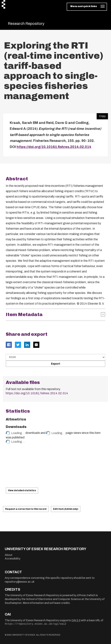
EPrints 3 (82, 595)
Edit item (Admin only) (66, 509)
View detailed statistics (22, 490)
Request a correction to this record (26, 509)
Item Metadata (24, 315)
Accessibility (13, 559)
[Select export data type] (55, 357)
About (9, 555)
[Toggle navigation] (87, 7)
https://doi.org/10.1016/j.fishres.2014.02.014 (54, 147)
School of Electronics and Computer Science (53, 599)
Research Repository (26, 24)
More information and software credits (46, 603)
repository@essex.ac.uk (20, 582)
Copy (101, 115)
